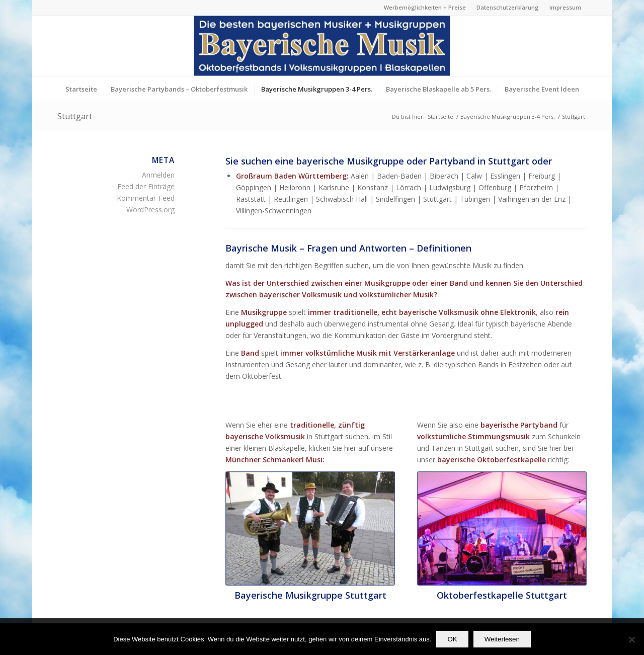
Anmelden (158, 175)
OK (452, 639)
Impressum (565, 7)
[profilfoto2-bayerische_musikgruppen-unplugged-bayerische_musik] (310, 528)
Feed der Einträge (146, 186)
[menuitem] (425, 8)
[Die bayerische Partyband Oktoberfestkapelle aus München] (502, 528)
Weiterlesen (502, 639)
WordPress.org (150, 210)
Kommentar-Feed (146, 198)
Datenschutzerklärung (508, 7)
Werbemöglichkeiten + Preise (425, 7)
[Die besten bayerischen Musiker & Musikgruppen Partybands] (322, 46)
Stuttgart (75, 116)
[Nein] (631, 639)
